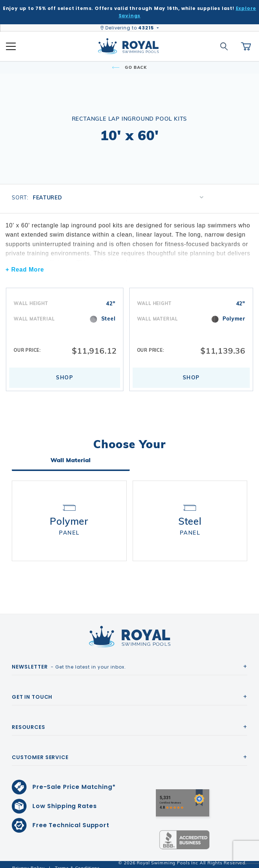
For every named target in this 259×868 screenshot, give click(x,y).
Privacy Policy (28, 861)
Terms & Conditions (77, 861)
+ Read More (25, 270)
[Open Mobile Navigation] (11, 46)
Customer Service (40, 750)
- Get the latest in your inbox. (69, 660)
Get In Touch (32, 690)
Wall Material (71, 463)
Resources (29, 720)
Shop (64, 380)
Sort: (20, 198)
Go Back (129, 67)
